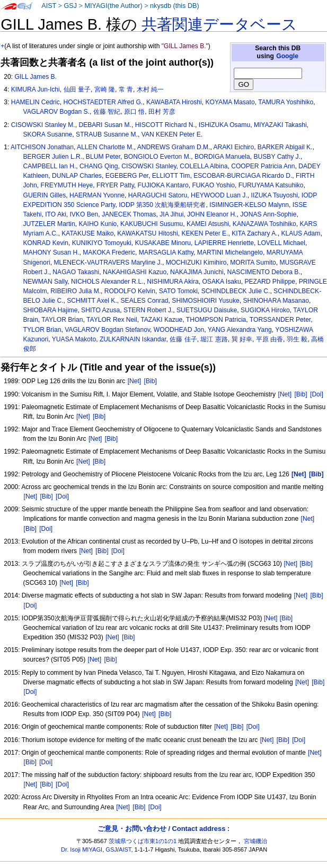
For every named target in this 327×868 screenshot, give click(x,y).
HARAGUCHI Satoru (158, 195)
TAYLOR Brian (62, 320)
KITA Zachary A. (254, 233)
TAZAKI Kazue (161, 320)
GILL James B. (36, 77)
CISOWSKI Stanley (149, 166)
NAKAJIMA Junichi (197, 272)
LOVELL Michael (281, 243)
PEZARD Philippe (269, 282)
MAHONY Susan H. (51, 252)
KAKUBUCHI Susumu (152, 224)
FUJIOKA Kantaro (163, 185)
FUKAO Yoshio (213, 185)
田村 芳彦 (162, 112)
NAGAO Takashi (76, 272)
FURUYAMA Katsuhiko (271, 185)
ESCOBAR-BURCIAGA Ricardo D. (243, 176)
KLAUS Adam (301, 233)
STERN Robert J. (148, 310)
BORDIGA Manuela (222, 157)
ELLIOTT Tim (171, 176)
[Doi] (317, 394)
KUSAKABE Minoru (163, 243)
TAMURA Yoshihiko (286, 102)
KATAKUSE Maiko (87, 233)
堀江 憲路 (214, 339)
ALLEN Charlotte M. (105, 147)
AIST (49, 6)
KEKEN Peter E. (205, 233)
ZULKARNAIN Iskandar (133, 339)
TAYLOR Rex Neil (112, 320)
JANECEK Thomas (129, 214)
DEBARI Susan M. (105, 125)
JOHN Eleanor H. (212, 214)
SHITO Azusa (100, 310)
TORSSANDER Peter (280, 320)
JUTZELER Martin (49, 224)
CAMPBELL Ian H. (50, 166)
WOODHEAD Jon (179, 330)
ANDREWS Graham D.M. (174, 147)
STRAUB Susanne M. (107, 134)
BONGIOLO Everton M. (157, 157)
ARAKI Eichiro (234, 147)
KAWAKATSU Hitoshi (147, 233)
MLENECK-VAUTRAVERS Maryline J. (108, 263)
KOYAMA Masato (230, 102)
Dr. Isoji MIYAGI (82, 849)
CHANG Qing (99, 166)
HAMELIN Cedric (36, 102)
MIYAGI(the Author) (113, 6)
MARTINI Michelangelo (230, 252)
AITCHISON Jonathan (42, 147)
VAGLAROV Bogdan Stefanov (107, 330)
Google (287, 56)
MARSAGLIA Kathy (166, 252)
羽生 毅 (297, 339)
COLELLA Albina (204, 166)
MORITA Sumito (253, 263)
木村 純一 (150, 89)
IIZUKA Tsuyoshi (275, 195)
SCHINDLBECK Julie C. (236, 291)
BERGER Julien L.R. (53, 157)
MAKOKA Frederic (109, 252)
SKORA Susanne (48, 134)
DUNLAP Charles (77, 176)
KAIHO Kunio (98, 224)
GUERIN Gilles (45, 195)
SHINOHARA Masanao (276, 301)
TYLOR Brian (42, 330)
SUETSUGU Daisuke (207, 310)
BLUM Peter (103, 157)
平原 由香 (269, 339)
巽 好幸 (242, 339)
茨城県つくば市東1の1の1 (143, 841)
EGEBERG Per (127, 176)
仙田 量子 (77, 89)
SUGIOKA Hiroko (265, 310)
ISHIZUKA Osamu (224, 125)
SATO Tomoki (178, 291)
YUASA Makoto (74, 339)
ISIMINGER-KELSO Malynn (249, 205)
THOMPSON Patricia (216, 320)
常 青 (126, 89)
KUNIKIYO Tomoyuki (102, 243)
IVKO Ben (84, 214)
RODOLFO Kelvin (130, 291)
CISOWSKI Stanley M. (43, 125)
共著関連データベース (219, 24)
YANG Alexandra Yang (240, 330)
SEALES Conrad (145, 301)
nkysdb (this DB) (175, 6)
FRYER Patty (115, 185)
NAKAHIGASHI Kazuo (135, 272)
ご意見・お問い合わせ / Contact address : (163, 829)
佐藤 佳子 (183, 339)
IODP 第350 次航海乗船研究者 (162, 205)
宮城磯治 (255, 841)
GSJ (70, 6)
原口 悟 (134, 112)
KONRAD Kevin (46, 243)
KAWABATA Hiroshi (174, 102)
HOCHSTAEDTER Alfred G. (103, 102)
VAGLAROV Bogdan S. (56, 112)
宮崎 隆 (105, 89)
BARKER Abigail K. (285, 147)
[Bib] (151, 381)
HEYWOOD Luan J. (219, 195)
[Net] (135, 381)
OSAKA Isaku (221, 282)
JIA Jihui (171, 214)
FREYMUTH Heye (67, 185)
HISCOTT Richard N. (165, 125)
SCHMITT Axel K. (92, 301)
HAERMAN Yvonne (97, 195)
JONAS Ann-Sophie (268, 214)
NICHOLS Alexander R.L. (107, 282)
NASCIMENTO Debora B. (264, 272)
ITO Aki (55, 214)
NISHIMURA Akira (173, 282)
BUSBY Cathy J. (277, 157)
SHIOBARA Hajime (51, 310)
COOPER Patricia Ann (263, 166)
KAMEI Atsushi (208, 224)
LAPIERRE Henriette (224, 243)
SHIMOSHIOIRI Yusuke (205, 301)
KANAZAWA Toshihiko (264, 224)
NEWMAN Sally (46, 282)
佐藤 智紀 (107, 112)
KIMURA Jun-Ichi (36, 89)
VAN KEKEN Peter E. (172, 134)
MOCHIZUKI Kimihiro (196, 263)
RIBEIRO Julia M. (76, 291)
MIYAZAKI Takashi (280, 125)
